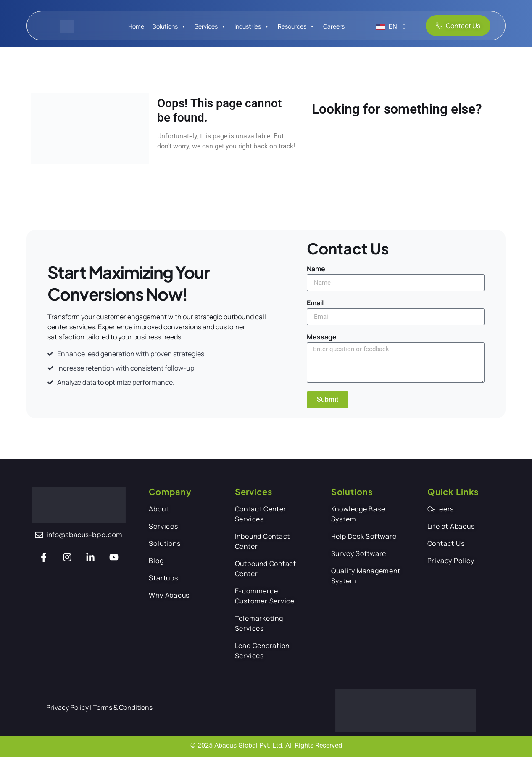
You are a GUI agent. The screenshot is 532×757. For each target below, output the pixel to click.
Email (315, 303)
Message (322, 337)
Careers (334, 26)
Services (206, 26)
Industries (248, 26)
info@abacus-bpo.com (84, 534)
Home (136, 26)
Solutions (165, 26)
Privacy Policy (68, 707)
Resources (292, 26)
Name (316, 269)
